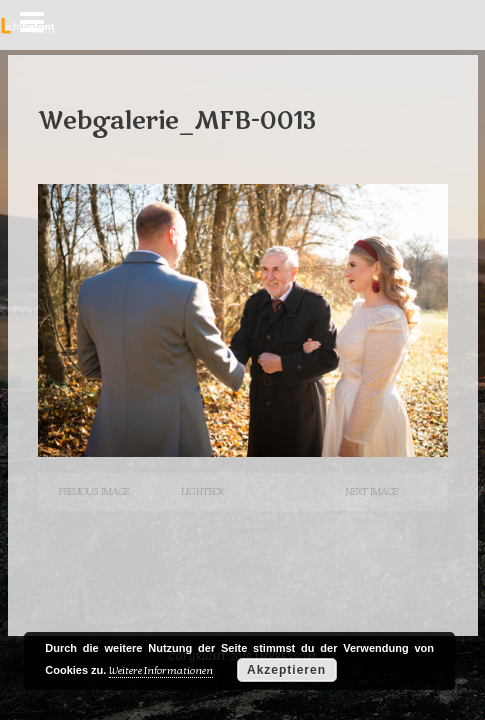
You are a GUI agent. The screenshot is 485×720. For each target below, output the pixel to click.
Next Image (371, 491)
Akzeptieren (286, 670)
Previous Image (93, 491)
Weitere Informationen (161, 670)
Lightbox (202, 491)
